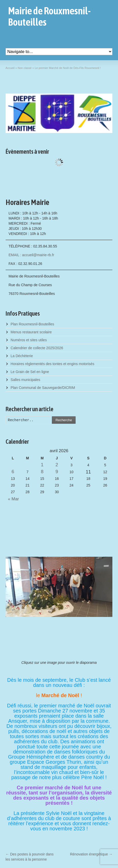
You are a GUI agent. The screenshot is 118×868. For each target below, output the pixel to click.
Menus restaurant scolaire (31, 332)
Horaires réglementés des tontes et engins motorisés (53, 364)
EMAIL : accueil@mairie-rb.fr (31, 255)
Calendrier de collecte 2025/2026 (37, 348)
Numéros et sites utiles (29, 340)
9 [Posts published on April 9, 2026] (57, 472)
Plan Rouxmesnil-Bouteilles (32, 324)
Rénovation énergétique (91, 854)
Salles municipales (26, 380)
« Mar (12, 499)
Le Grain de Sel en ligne (30, 372)
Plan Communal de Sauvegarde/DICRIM (43, 388)
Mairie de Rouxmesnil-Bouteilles (49, 16)
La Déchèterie (22, 356)
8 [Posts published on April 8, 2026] (42, 472)
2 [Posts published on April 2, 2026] (57, 465)
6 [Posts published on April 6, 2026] (13, 472)
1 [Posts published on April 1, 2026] (42, 465)
